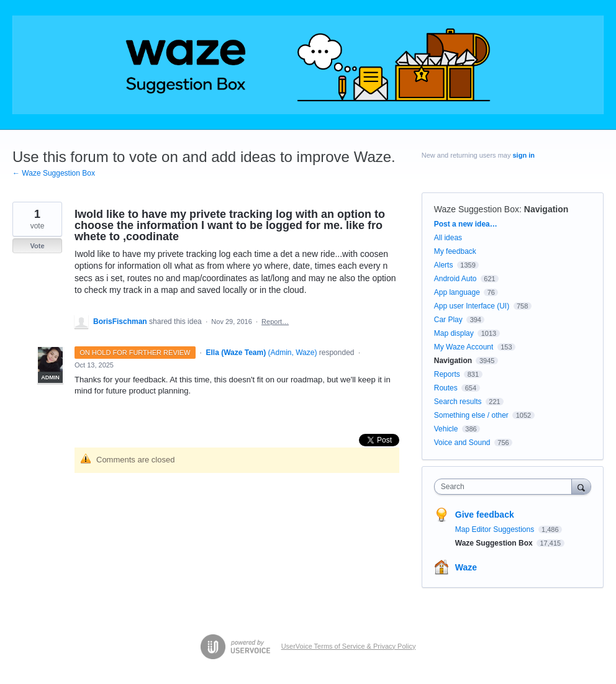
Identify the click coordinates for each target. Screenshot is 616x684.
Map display (454, 333)
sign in (524, 155)
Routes (446, 388)
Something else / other (471, 415)
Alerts (444, 265)
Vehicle (446, 429)
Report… (275, 322)
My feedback (455, 251)
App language (457, 292)
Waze (466, 567)
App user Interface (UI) (472, 306)
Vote (37, 246)
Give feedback (485, 515)
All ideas (448, 238)
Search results (458, 402)
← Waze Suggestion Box (54, 173)
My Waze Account (464, 347)
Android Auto (455, 279)
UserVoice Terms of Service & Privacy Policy (349, 646)
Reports (447, 374)
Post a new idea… (466, 224)
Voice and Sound (462, 443)
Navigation (546, 209)
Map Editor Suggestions (496, 529)
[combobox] (506, 487)
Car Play (448, 320)
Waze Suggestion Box (477, 209)
